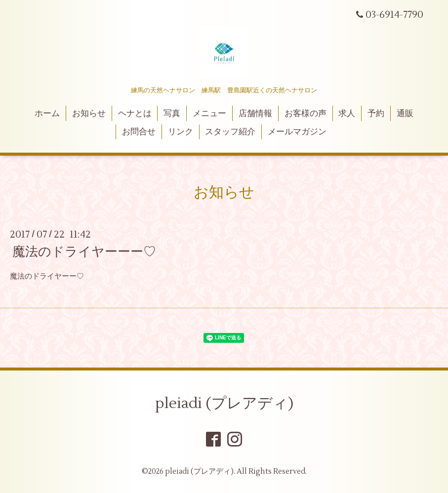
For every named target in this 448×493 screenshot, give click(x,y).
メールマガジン (297, 132)
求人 (347, 114)
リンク (181, 132)
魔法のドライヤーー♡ (47, 276)
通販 (405, 114)
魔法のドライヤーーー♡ (84, 252)
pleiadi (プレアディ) (224, 403)
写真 (172, 114)
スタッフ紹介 (230, 132)
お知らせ (89, 114)
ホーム (47, 114)
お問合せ (139, 132)
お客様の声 (305, 114)
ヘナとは (135, 114)
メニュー (209, 114)
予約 (376, 114)
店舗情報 (255, 114)
